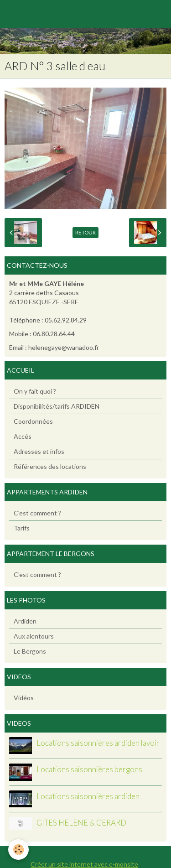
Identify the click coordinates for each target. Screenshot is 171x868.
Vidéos (24, 698)
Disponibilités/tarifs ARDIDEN (57, 406)
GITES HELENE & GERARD (81, 823)
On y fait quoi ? (35, 391)
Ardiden (25, 621)
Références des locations (50, 466)
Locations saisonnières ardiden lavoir (98, 743)
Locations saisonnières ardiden (88, 796)
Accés (23, 436)
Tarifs (22, 528)
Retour (85, 232)
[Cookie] (18, 850)
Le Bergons (30, 651)
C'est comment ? (37, 513)
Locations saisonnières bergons (89, 770)
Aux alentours (34, 636)
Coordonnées (33, 421)
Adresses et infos (39, 451)
